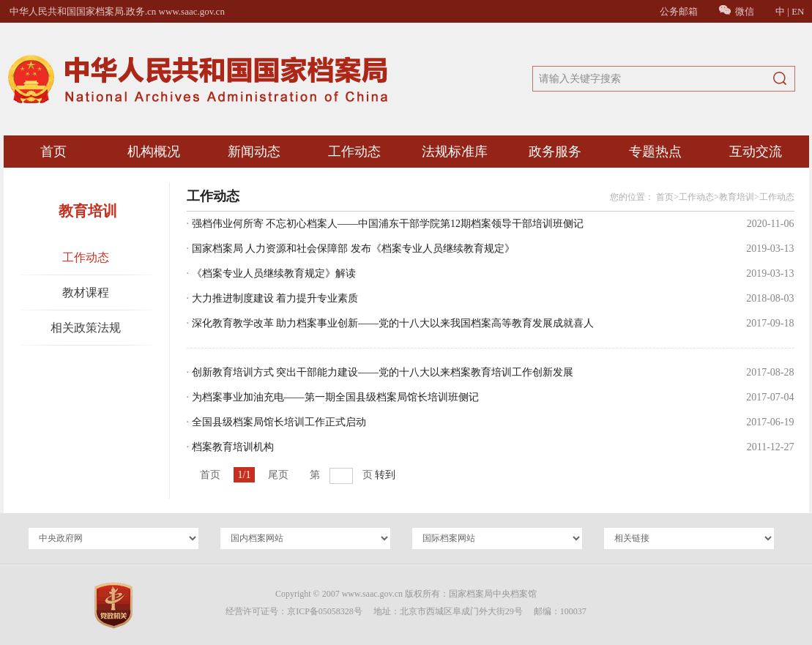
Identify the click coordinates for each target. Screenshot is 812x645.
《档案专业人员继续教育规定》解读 (274, 273)
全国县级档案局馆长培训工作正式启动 (279, 422)
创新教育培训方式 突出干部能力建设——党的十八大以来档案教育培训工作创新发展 (383, 372)
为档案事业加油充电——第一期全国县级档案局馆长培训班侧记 (335, 397)
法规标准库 (455, 152)
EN (798, 11)
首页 (53, 152)
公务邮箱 (679, 11)
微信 (737, 11)
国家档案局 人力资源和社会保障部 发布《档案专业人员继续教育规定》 (353, 249)
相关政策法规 (86, 328)
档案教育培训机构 (233, 447)
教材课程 (86, 292)
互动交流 (756, 152)
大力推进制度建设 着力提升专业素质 (275, 298)
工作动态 (354, 152)
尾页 (278, 475)
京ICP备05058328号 (325, 611)
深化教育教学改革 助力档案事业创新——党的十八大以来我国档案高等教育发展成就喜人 (393, 323)
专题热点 (655, 152)
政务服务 (555, 152)
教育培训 (737, 197)
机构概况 (154, 152)
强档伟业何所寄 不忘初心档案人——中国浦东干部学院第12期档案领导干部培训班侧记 (388, 224)
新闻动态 (254, 152)
